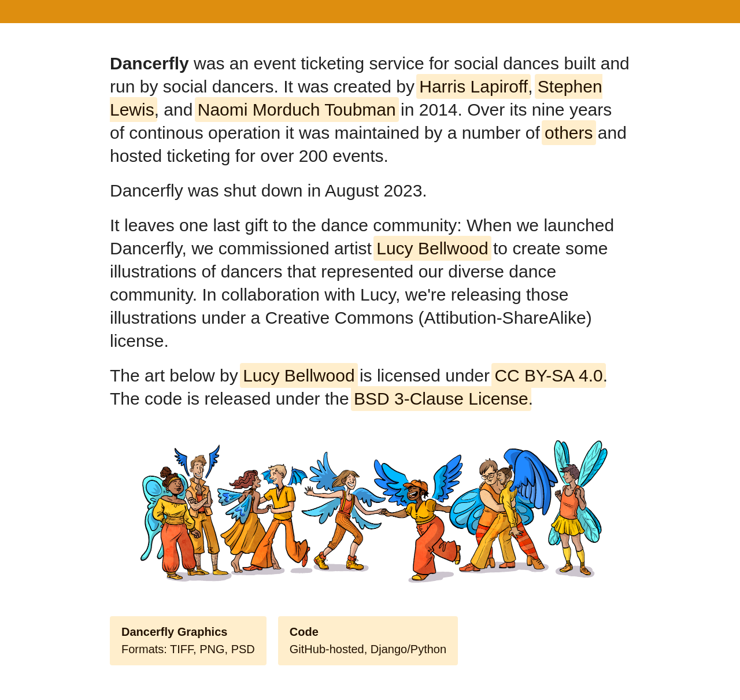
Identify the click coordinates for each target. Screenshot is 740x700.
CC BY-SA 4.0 (548, 375)
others (569, 133)
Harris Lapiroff (473, 86)
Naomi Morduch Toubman (297, 110)
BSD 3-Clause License (441, 399)
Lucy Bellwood (432, 248)
